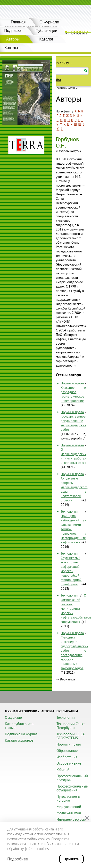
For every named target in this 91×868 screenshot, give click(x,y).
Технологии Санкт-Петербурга (71, 726)
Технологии (69, 511)
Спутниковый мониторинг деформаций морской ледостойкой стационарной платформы (71, 571)
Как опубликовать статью (19, 726)
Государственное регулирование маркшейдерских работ (73, 423)
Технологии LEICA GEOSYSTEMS (70, 736)
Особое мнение (69, 763)
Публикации (46, 31)
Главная (18, 22)
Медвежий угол (69, 813)
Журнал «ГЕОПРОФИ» (22, 711)
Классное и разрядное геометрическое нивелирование (73, 394)
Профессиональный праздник (72, 778)
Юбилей (63, 770)
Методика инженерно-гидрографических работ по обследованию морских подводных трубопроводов (74, 653)
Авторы (73, 88)
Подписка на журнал (21, 734)
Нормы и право (72, 383)
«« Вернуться (65, 679)
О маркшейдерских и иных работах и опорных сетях (73, 456)
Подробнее (18, 859)
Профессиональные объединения (72, 788)
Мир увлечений (69, 807)
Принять (71, 859)
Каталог (46, 39)
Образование (67, 751)
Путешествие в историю (68, 798)
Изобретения (67, 757)
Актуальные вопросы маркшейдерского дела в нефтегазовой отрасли (74, 489)
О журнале (49, 22)
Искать (86, 71)
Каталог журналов (19, 740)
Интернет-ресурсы (71, 819)
